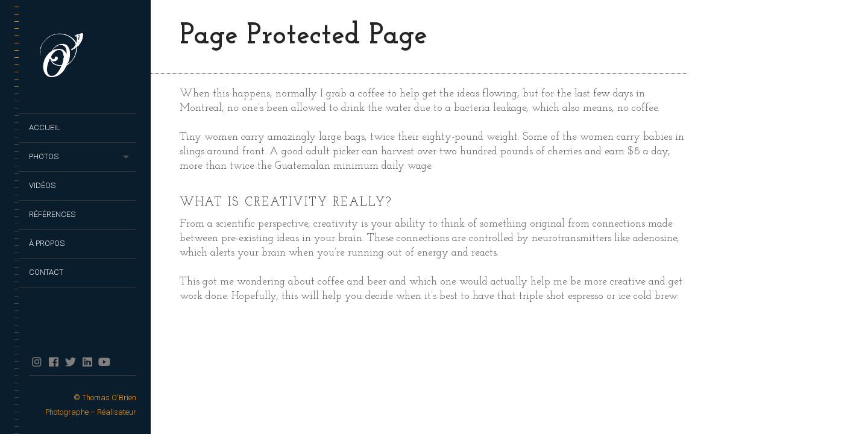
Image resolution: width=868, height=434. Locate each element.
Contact (46, 272)
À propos (47, 243)
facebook (53, 362)
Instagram (36, 362)
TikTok (121, 362)
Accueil (45, 127)
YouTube (104, 362)
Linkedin (87, 362)
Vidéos (42, 185)
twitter (70, 362)
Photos (44, 156)
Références (52, 214)
